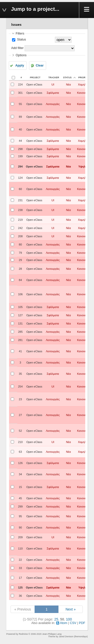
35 (20, 374)
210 (20, 442)
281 (20, 340)
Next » (70, 609)
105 (20, 307)
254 (20, 386)
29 (20, 260)
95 (20, 516)
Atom (64, 623)
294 (20, 166)
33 (20, 568)
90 (20, 527)
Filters (20, 33)
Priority (84, 77)
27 (20, 415)
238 (20, 210)
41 (20, 351)
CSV (73, 623)
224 (20, 84)
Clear (40, 65)
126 (20, 463)
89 (20, 117)
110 (20, 548)
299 (20, 506)
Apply (20, 65)
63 (20, 452)
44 (20, 141)
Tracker (54, 77)
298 (20, 149)
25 (56, 619)
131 (20, 323)
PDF (82, 623)
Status (21, 39)
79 (20, 253)
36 (20, 596)
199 (20, 156)
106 (20, 294)
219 (20, 220)
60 (20, 189)
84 (20, 280)
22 (20, 560)
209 (20, 537)
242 (20, 228)
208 (20, 236)
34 (20, 474)
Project (35, 77)
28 (20, 269)
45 (20, 498)
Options (21, 55)
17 (20, 578)
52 (20, 431)
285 (20, 332)
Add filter (17, 48)
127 (20, 315)
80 (20, 244)
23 (20, 399)
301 (20, 93)
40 (20, 129)
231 (20, 200)
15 (20, 487)
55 (20, 104)
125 (20, 587)
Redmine (23, 634)
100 (69, 619)
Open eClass (34, 84)
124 (20, 178)
